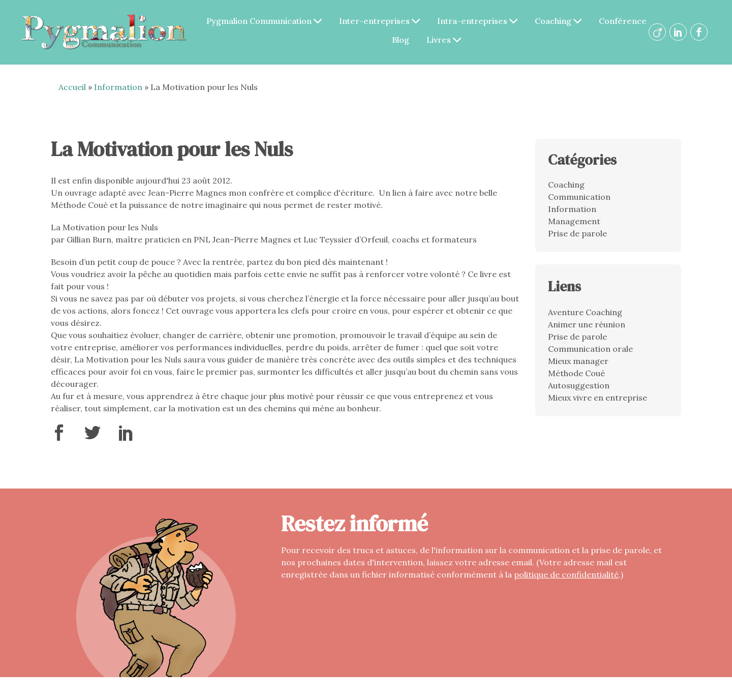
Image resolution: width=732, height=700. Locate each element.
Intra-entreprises (477, 21)
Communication (579, 197)
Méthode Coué (576, 373)
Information (118, 87)
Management (574, 221)
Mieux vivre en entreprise (598, 398)
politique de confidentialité (566, 574)
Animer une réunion (587, 324)
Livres (444, 40)
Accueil (72, 87)
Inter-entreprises (379, 21)
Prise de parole (577, 233)
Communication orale (590, 349)
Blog (401, 40)
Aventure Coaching (585, 312)
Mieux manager (578, 361)
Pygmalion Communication (264, 21)
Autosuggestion (579, 385)
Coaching (558, 21)
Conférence (623, 21)
